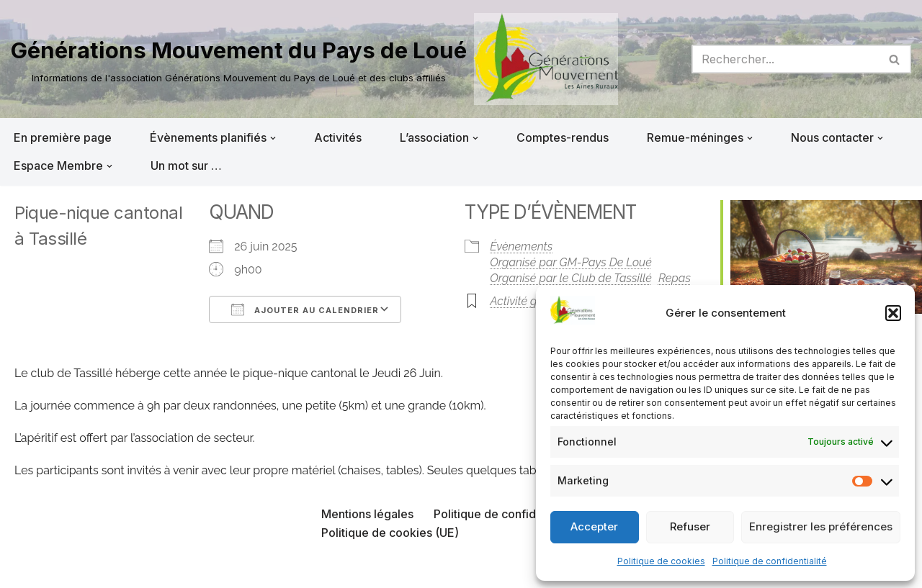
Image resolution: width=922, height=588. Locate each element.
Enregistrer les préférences (821, 526)
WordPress (156, 569)
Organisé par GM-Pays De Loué (571, 262)
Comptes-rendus (563, 137)
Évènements (521, 246)
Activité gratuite (530, 301)
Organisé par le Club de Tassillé (571, 278)
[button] (893, 313)
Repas (675, 278)
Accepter (594, 526)
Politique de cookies (661, 561)
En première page (63, 137)
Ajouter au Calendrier (305, 309)
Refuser (690, 526)
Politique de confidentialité (770, 561)
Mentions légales (367, 514)
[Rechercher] (785, 59)
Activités (338, 137)
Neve (25, 569)
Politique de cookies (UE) (390, 533)
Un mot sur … (186, 166)
